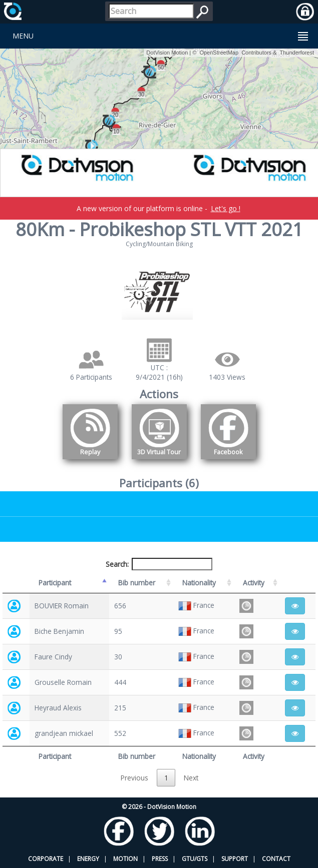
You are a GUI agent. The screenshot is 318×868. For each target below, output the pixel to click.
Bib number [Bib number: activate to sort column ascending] (137, 583)
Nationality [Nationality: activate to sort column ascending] (199, 583)
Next (191, 778)
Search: (159, 564)
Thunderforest (297, 53)
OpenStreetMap (219, 53)
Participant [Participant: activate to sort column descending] (55, 583)
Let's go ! (226, 208)
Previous (134, 778)
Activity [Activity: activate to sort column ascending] (254, 583)
